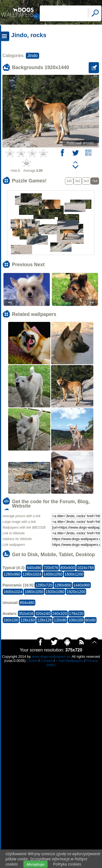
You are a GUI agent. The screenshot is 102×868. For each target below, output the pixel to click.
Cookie (32, 661)
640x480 (34, 568)
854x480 (27, 603)
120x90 (60, 620)
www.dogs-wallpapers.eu (51, 657)
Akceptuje (35, 864)
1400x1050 (53, 574)
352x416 (26, 614)
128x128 (44, 620)
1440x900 (82, 585)
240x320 (60, 614)
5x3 (86, 181)
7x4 (95, 181)
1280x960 (12, 574)
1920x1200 (76, 592)
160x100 (11, 620)
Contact (47, 661)
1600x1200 (74, 574)
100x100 (76, 620)
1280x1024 (32, 574)
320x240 (43, 614)
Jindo (32, 56)
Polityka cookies (67, 864)
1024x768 (85, 568)
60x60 (91, 620)
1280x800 (63, 585)
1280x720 (44, 585)
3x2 (78, 181)
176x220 (76, 614)
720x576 (51, 568)
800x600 (68, 568)
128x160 (28, 620)
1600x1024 (13, 592)
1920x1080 (55, 592)
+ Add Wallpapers (70, 661)
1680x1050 (34, 592)
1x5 (69, 181)
